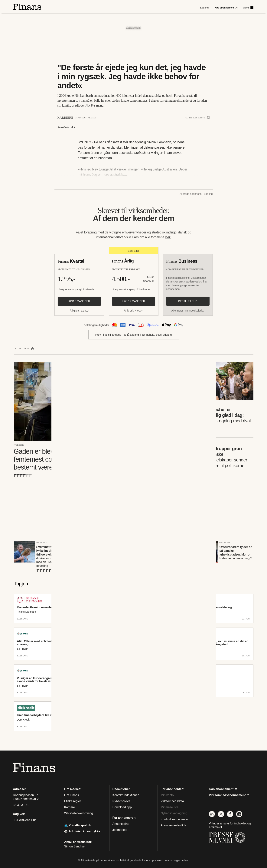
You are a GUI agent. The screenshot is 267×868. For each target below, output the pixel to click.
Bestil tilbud (188, 301)
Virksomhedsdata (172, 801)
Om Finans (72, 795)
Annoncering (121, 824)
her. (168, 237)
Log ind (208, 194)
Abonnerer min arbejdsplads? (188, 311)
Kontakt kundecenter (175, 819)
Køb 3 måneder (79, 301)
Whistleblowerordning (79, 813)
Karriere (65, 118)
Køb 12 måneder (133, 301)
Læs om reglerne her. (176, 860)
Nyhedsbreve (121, 801)
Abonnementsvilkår (174, 825)
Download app (122, 807)
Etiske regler (73, 801)
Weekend (19, 445)
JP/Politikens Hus (25, 820)
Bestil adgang (164, 335)
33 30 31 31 (21, 805)
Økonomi (225, 543)
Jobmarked (120, 830)
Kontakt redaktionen (126, 795)
